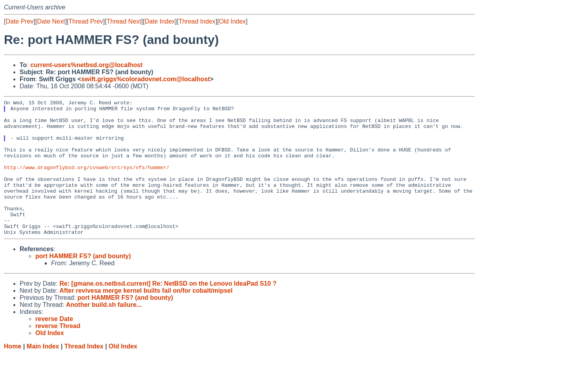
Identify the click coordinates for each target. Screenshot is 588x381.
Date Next (51, 21)
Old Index (232, 21)
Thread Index (197, 21)
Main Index (43, 373)
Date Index (160, 21)
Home (13, 373)
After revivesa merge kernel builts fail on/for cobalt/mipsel (146, 318)
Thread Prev (86, 21)
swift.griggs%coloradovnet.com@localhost (146, 79)
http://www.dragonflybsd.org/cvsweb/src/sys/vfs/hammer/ (87, 181)
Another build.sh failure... (104, 332)
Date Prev (19, 21)
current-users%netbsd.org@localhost (86, 65)
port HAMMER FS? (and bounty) (83, 283)
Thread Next (124, 21)
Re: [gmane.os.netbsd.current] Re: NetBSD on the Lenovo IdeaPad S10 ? (168, 311)
